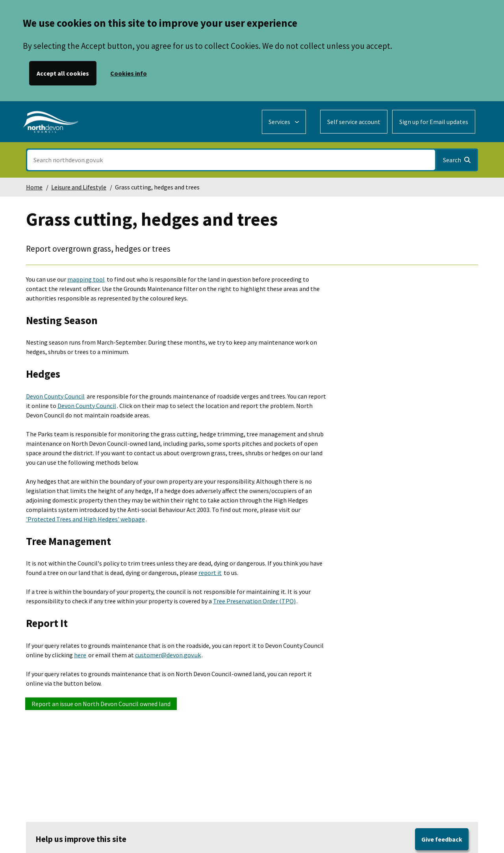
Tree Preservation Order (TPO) (254, 601)
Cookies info (129, 73)
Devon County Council (55, 396)
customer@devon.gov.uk (168, 655)
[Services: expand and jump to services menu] (284, 122)
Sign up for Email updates (434, 122)
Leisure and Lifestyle (79, 187)
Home (34, 187)
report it (210, 573)
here (80, 655)
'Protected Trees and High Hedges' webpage (85, 519)
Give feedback (442, 839)
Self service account (354, 122)
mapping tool (86, 279)
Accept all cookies (63, 73)
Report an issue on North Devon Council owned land (101, 704)
